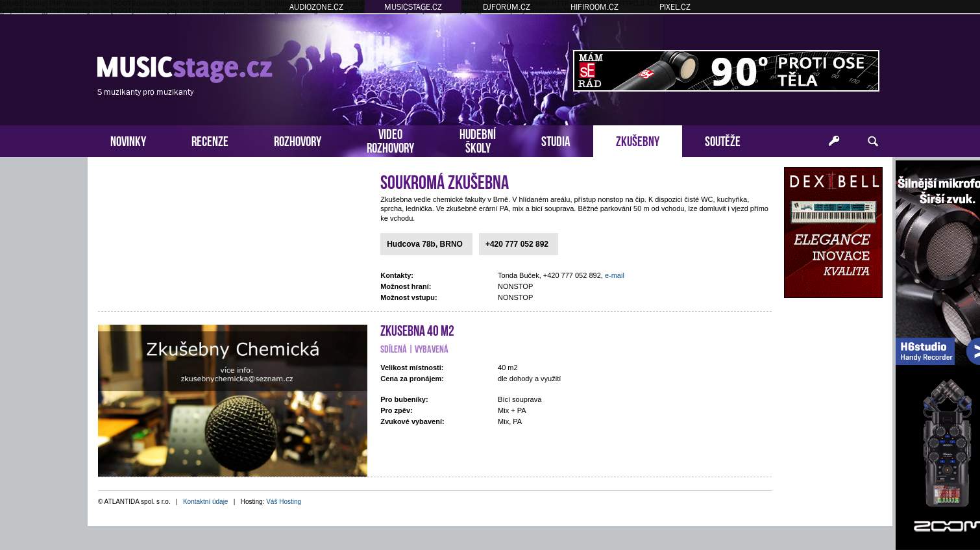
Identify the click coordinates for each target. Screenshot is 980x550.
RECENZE (210, 140)
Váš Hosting (284, 502)
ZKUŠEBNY (638, 140)
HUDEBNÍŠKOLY (478, 140)
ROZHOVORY (298, 140)
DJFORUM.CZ (507, 7)
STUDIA (556, 140)
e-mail (615, 275)
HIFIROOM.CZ (594, 7)
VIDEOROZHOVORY (390, 140)
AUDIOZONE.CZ (316, 7)
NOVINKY (128, 140)
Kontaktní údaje (206, 502)
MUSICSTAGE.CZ (413, 7)
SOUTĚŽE (723, 140)
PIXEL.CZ (675, 7)
